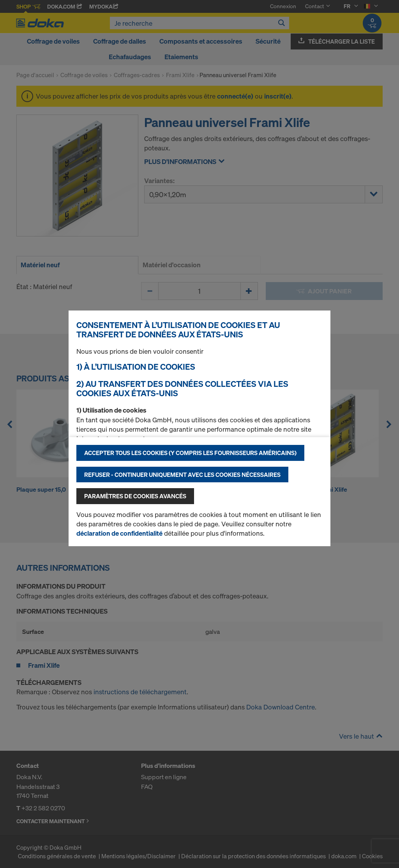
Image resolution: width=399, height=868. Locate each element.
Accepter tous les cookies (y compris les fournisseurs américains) (190, 453)
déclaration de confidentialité (119, 533)
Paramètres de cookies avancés (135, 496)
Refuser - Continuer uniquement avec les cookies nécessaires (182, 475)
